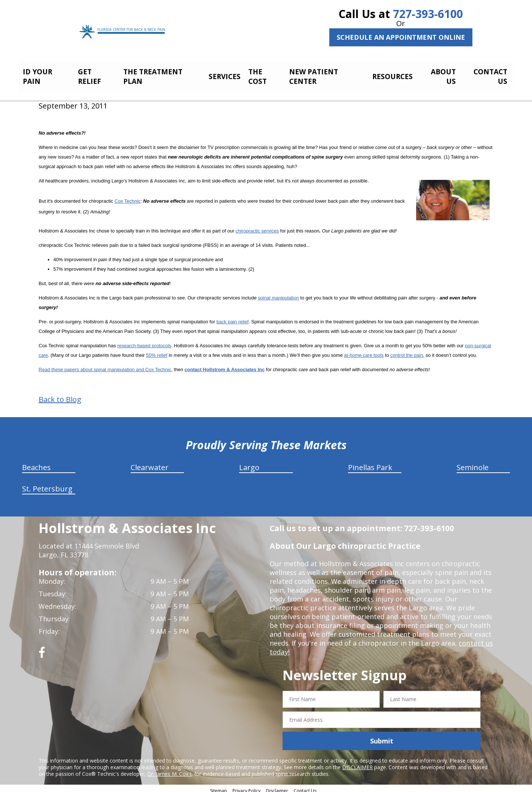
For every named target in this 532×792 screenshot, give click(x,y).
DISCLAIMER (357, 763)
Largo (249, 463)
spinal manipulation (278, 294)
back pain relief (232, 318)
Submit (382, 737)
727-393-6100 (428, 14)
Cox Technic (127, 197)
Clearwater (150, 463)
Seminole (473, 463)
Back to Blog (60, 395)
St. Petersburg (47, 485)
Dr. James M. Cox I (169, 770)
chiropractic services (257, 227)
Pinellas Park (370, 463)
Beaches (36, 463)
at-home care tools (364, 351)
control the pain (407, 351)
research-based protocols (144, 342)
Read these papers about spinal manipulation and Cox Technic (105, 365)
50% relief (157, 351)
